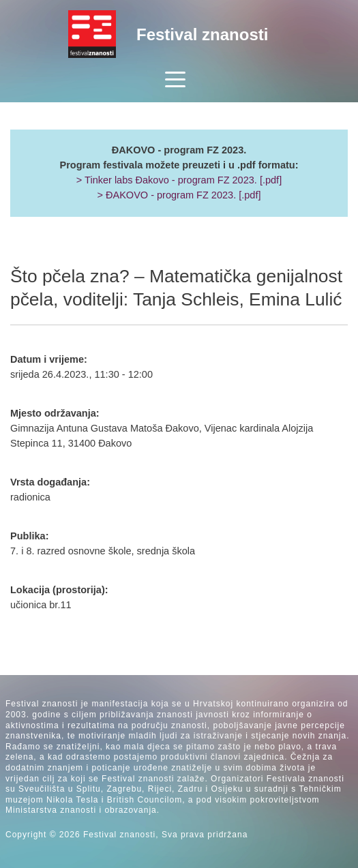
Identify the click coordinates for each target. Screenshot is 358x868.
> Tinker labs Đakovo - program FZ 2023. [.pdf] (179, 180)
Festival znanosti (202, 34)
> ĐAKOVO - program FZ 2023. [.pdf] (179, 195)
